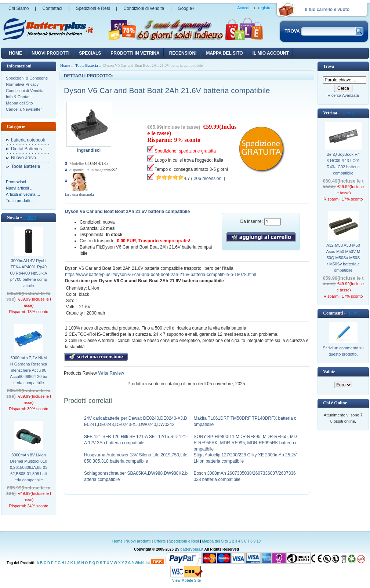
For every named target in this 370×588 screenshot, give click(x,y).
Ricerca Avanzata (343, 95)
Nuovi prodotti (138, 541)
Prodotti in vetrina (135, 53)
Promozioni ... (18, 182)
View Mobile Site (186, 580)
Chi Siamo (19, 8)
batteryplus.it (192, 549)
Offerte (160, 541)
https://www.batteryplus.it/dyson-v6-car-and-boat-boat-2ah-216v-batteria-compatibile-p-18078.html (161, 275)
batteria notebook (28, 140)
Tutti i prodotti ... (20, 201)
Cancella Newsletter (24, 109)
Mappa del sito (224, 53)
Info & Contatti (19, 97)
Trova (329, 66)
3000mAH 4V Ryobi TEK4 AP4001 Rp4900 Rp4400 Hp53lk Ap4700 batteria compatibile (29, 273)
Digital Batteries (26, 149)
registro (265, 8)
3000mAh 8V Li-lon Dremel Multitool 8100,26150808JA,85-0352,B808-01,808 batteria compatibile (29, 467)
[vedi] (29, 217)
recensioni (183, 53)
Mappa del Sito (19, 103)
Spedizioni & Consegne (27, 78)
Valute (329, 372)
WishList (142, 563)
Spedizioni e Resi (93, 8)
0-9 (131, 563)
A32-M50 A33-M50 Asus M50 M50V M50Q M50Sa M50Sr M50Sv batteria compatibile (343, 258)
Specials (90, 53)
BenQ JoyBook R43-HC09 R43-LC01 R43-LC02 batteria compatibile (343, 164)
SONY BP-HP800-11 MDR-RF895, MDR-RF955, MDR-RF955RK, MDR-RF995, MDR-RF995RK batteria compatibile (246, 443)
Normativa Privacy (22, 84)
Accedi (243, 8)
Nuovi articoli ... (20, 188)
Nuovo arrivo (23, 158)
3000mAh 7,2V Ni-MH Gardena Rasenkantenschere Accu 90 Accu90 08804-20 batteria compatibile (29, 370)
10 (259, 541)
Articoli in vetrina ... (23, 194)
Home (15, 53)
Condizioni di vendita (144, 8)
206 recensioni (208, 179)
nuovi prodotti (50, 53)
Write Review (110, 373)
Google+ (186, 8)
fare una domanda (79, 194)
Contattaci (52, 8)
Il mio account (271, 53)
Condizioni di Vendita (25, 91)
